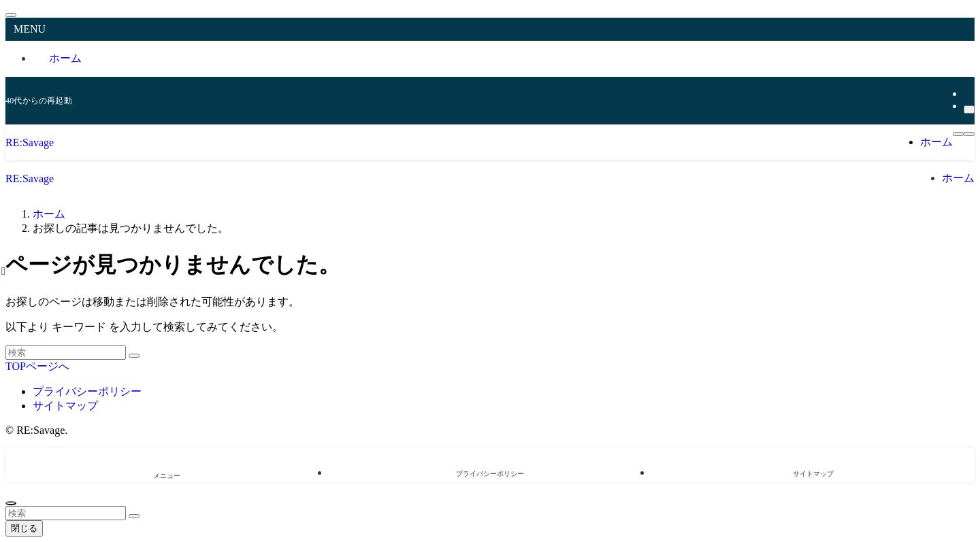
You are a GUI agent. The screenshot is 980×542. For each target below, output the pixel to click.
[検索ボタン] (969, 134)
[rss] (968, 94)
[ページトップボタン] (11, 503)
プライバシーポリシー (87, 391)
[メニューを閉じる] (11, 15)
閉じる (24, 528)
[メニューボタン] (958, 134)
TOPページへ (37, 366)
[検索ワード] (66, 353)
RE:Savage (30, 142)
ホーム (65, 58)
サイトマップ (65, 406)
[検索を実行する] (134, 356)
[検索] (969, 109)
